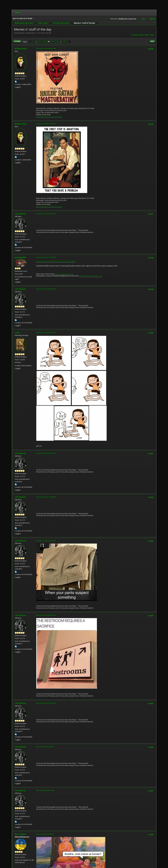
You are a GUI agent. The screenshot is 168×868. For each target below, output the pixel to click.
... (37, 42)
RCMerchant (21, 49)
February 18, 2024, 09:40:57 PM (46, 48)
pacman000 (20, 257)
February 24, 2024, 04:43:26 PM (46, 453)
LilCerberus (20, 214)
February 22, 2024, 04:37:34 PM (46, 289)
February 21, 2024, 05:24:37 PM (46, 214)
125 (64, 42)
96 (58, 42)
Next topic (150, 35)
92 (40, 42)
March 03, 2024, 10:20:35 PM (45, 747)
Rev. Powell (20, 834)
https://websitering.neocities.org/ (91, 276)
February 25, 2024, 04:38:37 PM (46, 615)
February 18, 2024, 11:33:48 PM (46, 124)
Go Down (17, 42)
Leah (17, 333)
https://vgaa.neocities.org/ (65, 274)
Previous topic (138, 35)
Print (152, 42)
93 (44, 42)
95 (53, 42)
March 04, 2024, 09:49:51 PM (45, 790)
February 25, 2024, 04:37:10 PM (46, 541)
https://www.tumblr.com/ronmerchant (49, 117)
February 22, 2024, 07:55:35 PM (46, 333)
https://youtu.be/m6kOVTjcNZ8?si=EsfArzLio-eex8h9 (56, 261)
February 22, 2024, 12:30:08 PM (46, 257)
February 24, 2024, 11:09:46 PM (46, 497)
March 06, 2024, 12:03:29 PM (45, 834)
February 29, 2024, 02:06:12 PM (46, 703)
